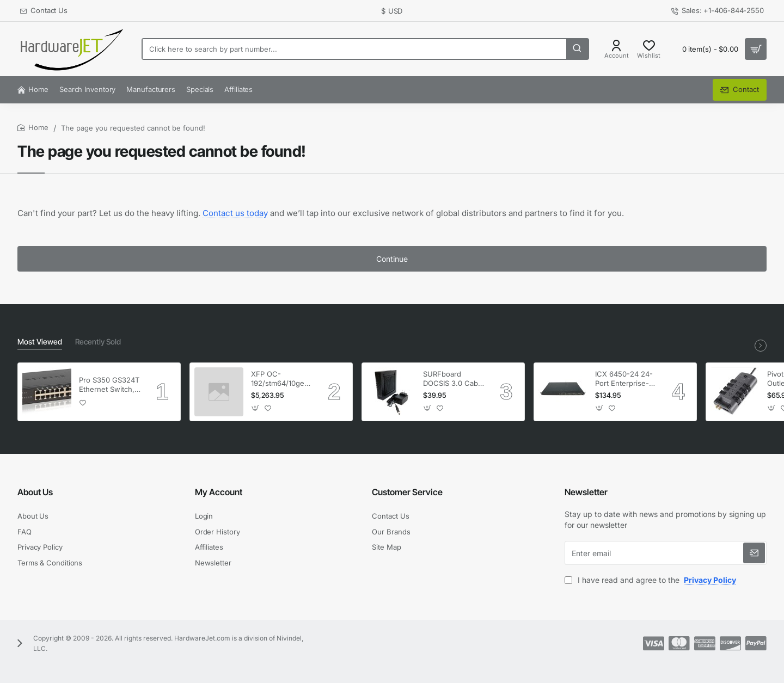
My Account (219, 492)
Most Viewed (40, 341)
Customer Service (407, 492)
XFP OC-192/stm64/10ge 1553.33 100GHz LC (278, 379)
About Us (35, 492)
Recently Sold (98, 341)
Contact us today (235, 213)
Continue (392, 259)
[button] (83, 402)
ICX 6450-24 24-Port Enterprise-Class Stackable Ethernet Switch (624, 379)
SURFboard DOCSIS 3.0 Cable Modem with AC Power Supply (454, 379)
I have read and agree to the (651, 580)
